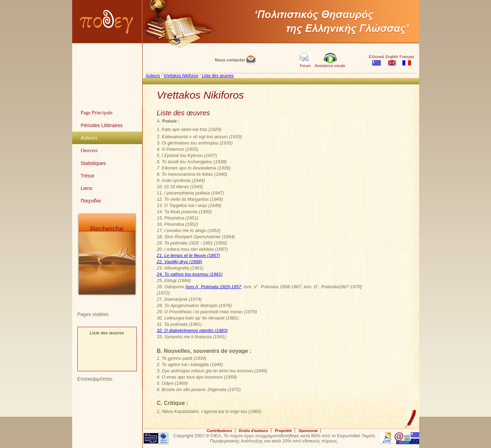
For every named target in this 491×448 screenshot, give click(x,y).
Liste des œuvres (107, 333)
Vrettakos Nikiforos (181, 76)
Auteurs (153, 76)
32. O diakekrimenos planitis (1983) (192, 330)
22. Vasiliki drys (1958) (180, 262)
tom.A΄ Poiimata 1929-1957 (214, 287)
